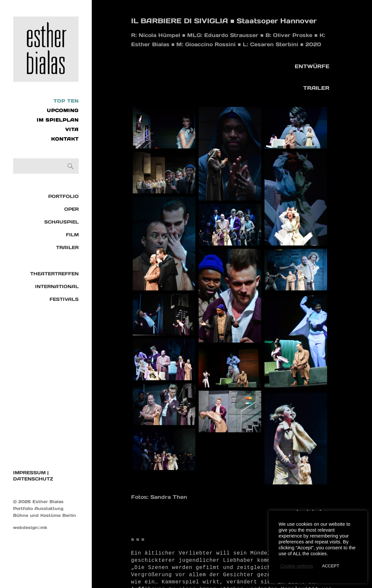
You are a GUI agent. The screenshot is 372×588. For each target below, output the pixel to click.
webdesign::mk (30, 528)
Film (72, 235)
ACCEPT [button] (331, 566)
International (57, 286)
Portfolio (63, 196)
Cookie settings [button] (297, 566)
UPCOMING (63, 110)
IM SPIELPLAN (58, 120)
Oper (71, 209)
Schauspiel (61, 222)
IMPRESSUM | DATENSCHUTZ (33, 476)
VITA (72, 129)
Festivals (64, 299)
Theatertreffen (54, 274)
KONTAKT (65, 139)
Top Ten (66, 101)
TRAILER (67, 247)
